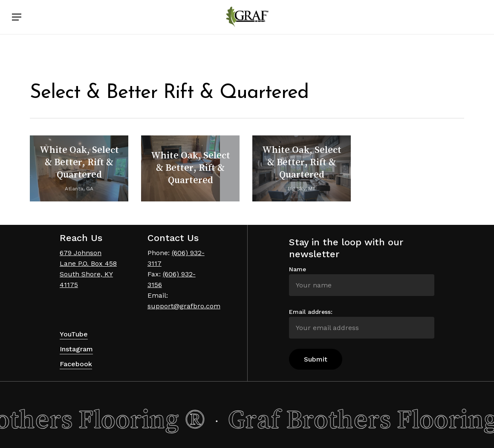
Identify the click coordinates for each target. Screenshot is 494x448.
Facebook (76, 364)
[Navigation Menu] (17, 33)
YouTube (74, 334)
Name (298, 269)
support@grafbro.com (184, 306)
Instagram (76, 349)
